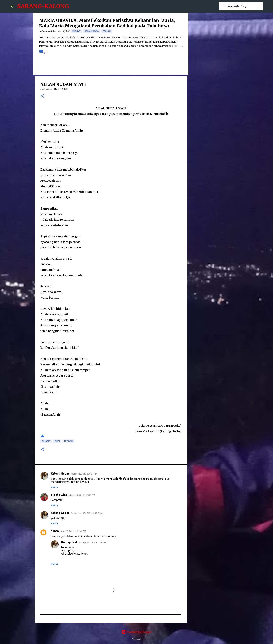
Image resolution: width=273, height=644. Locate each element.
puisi (57, 441)
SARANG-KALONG (43, 6)
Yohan (55, 531)
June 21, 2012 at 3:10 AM (94, 542)
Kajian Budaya (92, 31)
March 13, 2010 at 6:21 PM (84, 474)
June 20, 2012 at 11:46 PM (73, 531)
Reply (55, 487)
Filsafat (77, 31)
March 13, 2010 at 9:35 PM (82, 495)
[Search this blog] (244, 6)
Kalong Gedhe (60, 473)
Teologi (107, 31)
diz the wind (59, 495)
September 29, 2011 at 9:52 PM (87, 513)
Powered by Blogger (136, 632)
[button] (42, 96)
